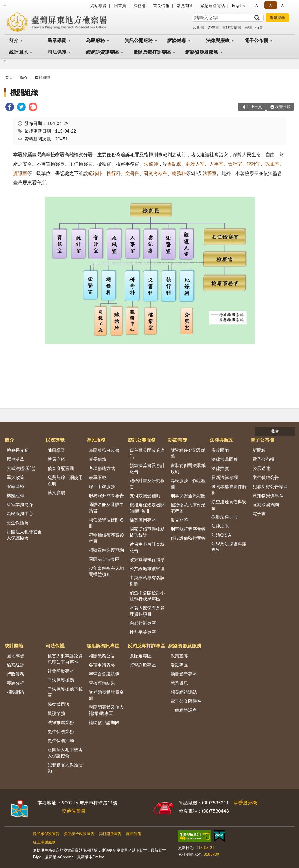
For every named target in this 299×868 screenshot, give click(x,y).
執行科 (114, 173)
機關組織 (42, 77)
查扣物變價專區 (268, 495)
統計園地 (18, 52)
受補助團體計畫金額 (106, 695)
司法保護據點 (61, 680)
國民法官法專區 (104, 559)
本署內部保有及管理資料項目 (147, 611)
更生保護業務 (61, 731)
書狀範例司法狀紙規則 (188, 468)
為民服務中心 (20, 513)
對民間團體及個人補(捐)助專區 (106, 710)
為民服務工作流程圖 (188, 484)
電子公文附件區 (186, 701)
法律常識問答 (225, 459)
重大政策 (15, 477)
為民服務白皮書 (104, 450)
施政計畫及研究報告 (147, 484)
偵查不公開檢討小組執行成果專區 (147, 596)
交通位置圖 (74, 811)
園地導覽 (15, 656)
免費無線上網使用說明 (65, 480)
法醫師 (151, 164)
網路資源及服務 (202, 52)
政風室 (272, 164)
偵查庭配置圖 (61, 468)
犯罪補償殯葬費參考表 (106, 538)
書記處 (174, 164)
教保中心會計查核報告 (147, 547)
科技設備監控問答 (188, 538)
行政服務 (15, 674)
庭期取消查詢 (266, 504)
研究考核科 (156, 173)
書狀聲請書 (232, 27)
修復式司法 (59, 704)
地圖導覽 (56, 450)
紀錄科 (95, 173)
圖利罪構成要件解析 (229, 489)
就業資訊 (179, 683)
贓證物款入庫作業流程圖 (188, 508)
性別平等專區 (143, 632)
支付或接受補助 (145, 496)
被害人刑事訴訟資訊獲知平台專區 (65, 659)
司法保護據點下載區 (65, 692)
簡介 (14, 40)
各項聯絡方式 (102, 468)
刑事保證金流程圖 (188, 496)
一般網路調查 (184, 710)
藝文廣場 (56, 492)
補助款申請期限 (104, 722)
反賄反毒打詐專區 (152, 52)
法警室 (210, 173)
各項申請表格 (102, 665)
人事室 (216, 164)
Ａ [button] (270, 5)
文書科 (132, 173)
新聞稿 (259, 450)
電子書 (259, 513)
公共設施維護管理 (147, 568)
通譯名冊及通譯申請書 (106, 507)
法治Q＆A (221, 535)
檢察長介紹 (18, 450)
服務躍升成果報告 (106, 495)
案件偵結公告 (266, 477)
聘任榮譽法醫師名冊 (106, 523)
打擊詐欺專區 (143, 665)
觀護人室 (195, 164)
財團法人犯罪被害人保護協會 (24, 535)
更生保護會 (18, 522)
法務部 (140, 5)
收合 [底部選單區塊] (275, 431)
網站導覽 (98, 5)
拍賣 (259, 27)
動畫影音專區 (184, 674)
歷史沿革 (15, 459)
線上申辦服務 (102, 486)
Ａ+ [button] (284, 5)
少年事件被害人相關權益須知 (106, 571)
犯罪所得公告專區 (270, 486)
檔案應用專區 (143, 520)
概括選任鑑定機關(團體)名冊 (147, 508)
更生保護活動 (61, 740)
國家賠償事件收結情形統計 (147, 532)
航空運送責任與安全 (229, 505)
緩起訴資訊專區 (102, 52)
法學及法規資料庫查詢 (229, 547)
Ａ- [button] (257, 5)
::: (5, 4)
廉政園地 (220, 450)
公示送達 (261, 468)
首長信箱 (161, 5)
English (239, 5)
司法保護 (57, 52)
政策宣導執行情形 (147, 559)
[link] (10, 108)
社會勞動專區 (61, 671)
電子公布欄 (256, 40)
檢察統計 (15, 665)
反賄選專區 (141, 656)
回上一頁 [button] (254, 107)
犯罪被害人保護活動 (65, 768)
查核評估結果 (102, 683)
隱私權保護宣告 (46, 834)
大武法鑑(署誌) (21, 468)
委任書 (213, 27)
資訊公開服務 (139, 40)
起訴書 (198, 27)
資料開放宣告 (110, 834)
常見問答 (185, 5)
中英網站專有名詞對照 (147, 580)
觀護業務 (56, 713)
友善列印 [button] (283, 107)
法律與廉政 (218, 40)
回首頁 (120, 5)
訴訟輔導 (177, 40)
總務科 (179, 173)
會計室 (235, 164)
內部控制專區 (143, 623)
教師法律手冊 (225, 517)
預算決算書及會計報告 (147, 468)
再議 (248, 27)
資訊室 (20, 173)
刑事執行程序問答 (188, 529)
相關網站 (15, 692)
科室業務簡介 (20, 504)
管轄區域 (15, 486)
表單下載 (98, 477)
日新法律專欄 (225, 477)
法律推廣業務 (61, 722)
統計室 (254, 164)
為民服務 (95, 40)
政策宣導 (179, 656)
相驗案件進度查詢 (106, 550)
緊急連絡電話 (213, 5)
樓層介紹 (56, 459)
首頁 (9, 77)
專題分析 (15, 683)
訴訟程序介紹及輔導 (188, 453)
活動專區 (179, 665)
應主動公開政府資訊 (147, 453)
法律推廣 (220, 468)
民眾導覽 (57, 40)
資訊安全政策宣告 (79, 834)
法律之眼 (220, 526)
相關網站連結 (184, 692)
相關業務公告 (102, 656)
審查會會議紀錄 (104, 674)
